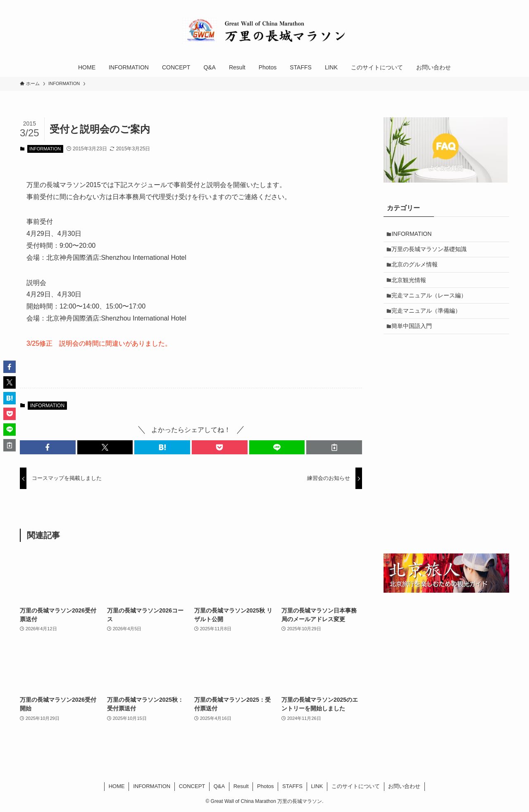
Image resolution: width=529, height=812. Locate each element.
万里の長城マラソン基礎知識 (431, 252)
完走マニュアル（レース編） (431, 303)
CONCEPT (192, 786)
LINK (317, 786)
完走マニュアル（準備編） (429, 321)
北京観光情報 (411, 286)
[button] (48, 447)
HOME (117, 786)
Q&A (219, 786)
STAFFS (292, 786)
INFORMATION (45, 149)
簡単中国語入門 (414, 338)
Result (241, 786)
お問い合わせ (404, 786)
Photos (265, 786)
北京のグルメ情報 (417, 269)
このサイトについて (356, 786)
